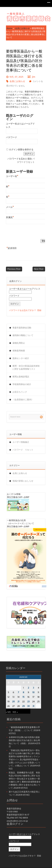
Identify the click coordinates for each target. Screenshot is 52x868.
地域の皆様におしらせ (23, 481)
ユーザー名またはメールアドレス (25, 289)
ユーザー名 (12, 176)
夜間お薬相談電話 (21, 377)
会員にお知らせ (22, 28)
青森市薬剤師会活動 (22, 328)
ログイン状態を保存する (21, 150)
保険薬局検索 (19, 351)
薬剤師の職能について (23, 335)
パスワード (12, 137)
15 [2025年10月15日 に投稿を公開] (23, 697)
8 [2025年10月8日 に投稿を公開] (23, 692)
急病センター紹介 (21, 358)
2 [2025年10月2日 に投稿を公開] (28, 688)
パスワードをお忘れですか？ (23, 310)
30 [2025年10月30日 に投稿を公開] (28, 706)
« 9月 (8, 712)
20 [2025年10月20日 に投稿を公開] (13, 702)
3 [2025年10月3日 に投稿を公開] (33, 688)
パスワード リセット (23, 450)
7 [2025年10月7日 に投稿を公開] (18, 692)
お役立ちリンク (20, 392)
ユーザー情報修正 (21, 442)
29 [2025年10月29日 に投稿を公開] (23, 706)
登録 (39, 310)
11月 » (15, 712)
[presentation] (27, 232)
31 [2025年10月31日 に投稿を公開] (33, 706)
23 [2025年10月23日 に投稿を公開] (28, 702)
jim (34, 77)
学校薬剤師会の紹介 (22, 384)
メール (10, 207)
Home (9, 28)
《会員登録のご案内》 (23, 400)
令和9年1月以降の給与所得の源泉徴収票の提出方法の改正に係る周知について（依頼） (24, 740)
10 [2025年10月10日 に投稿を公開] (33, 692)
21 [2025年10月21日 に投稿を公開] (18, 702)
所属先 (10, 217)
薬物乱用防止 (19, 343)
